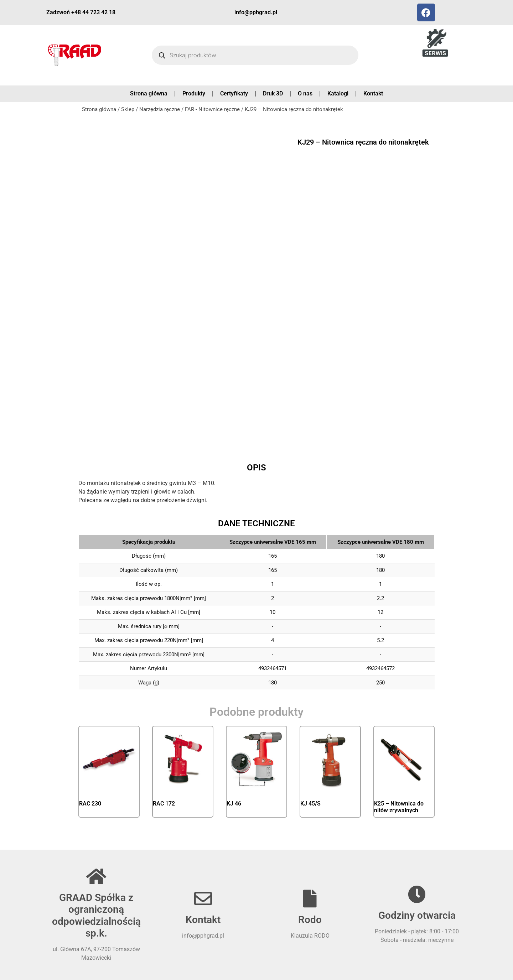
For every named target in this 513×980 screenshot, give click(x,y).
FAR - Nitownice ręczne (212, 109)
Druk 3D (273, 93)
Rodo (310, 920)
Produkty (194, 93)
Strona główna (149, 93)
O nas (305, 93)
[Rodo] (310, 898)
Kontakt (373, 93)
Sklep (128, 109)
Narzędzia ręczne (160, 109)
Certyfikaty (234, 93)
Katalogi (338, 93)
